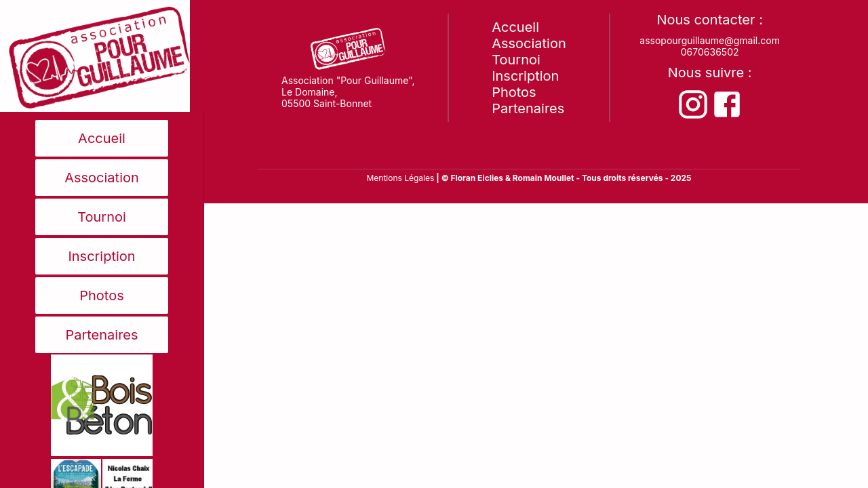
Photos (102, 296)
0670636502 (710, 52)
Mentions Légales (400, 178)
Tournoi (102, 217)
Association (102, 178)
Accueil (102, 138)
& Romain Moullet (540, 178)
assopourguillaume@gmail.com (710, 40)
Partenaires (101, 335)
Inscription (101, 256)
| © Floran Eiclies (471, 178)
